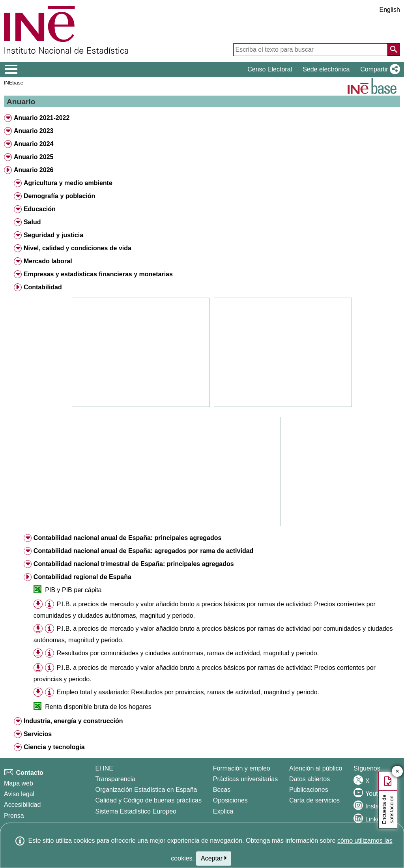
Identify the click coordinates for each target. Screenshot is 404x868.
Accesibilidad (22, 805)
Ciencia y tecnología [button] (54, 747)
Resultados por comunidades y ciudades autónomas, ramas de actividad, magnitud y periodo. (188, 653)
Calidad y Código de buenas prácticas (149, 800)
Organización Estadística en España (146, 790)
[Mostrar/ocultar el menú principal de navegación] (11, 69)
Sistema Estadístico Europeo (136, 811)
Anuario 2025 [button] (34, 157)
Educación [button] (40, 209)
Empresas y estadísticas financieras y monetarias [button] (98, 274)
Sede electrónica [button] (326, 69)
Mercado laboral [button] (48, 261)
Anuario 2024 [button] (34, 144)
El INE (104, 768)
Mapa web (19, 783)
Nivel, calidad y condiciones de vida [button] (78, 248)
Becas (222, 790)
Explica (223, 811)
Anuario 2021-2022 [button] (42, 118)
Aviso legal (19, 794)
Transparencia (116, 779)
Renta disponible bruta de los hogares (98, 707)
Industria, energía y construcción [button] (73, 721)
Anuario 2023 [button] (34, 131)
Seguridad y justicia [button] (53, 235)
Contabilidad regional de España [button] (82, 577)
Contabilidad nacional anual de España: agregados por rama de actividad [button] (143, 551)
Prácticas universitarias (246, 779)
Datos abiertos (310, 779)
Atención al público (316, 768)
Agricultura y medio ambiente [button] (68, 183)
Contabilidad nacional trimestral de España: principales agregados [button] (134, 564)
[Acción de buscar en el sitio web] (394, 49)
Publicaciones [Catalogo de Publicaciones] (309, 790)
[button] (379, 69)
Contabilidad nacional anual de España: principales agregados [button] (128, 538)
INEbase (14, 83)
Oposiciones (230, 800)
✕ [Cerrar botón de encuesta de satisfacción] (397, 771)
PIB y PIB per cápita (73, 590)
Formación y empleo (242, 768)
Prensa (14, 816)
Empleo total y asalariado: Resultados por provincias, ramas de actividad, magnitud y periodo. (188, 692)
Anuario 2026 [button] (34, 170)
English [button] (390, 10)
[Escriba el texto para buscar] (310, 50)
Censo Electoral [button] (270, 69)
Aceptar (214, 858)
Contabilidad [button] (43, 287)
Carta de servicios (314, 800)
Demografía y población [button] (59, 196)
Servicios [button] (38, 734)
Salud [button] (32, 222)
